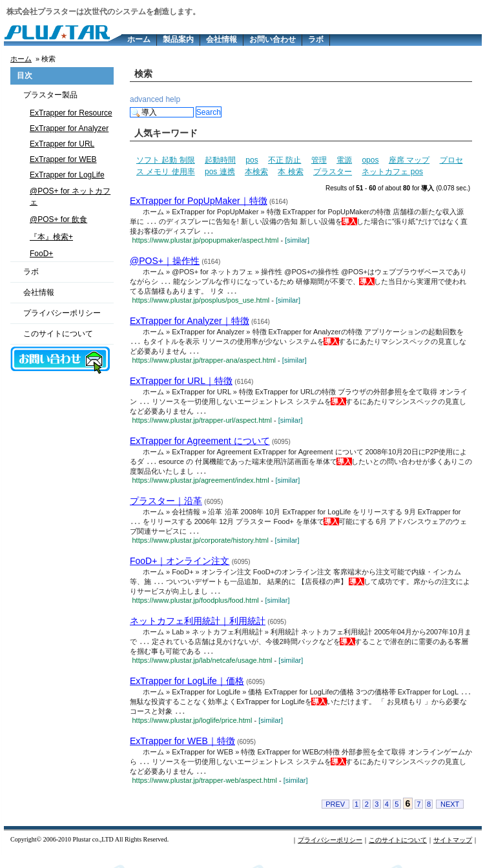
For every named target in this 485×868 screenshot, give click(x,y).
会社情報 (222, 39)
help (173, 99)
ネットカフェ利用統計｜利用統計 (198, 630)
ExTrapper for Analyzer (69, 128)
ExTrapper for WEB (63, 159)
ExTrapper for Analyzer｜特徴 (190, 323)
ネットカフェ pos (392, 172)
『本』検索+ (51, 237)
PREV (335, 817)
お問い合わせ (273, 39)
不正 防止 (284, 160)
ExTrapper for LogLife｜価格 (187, 691)
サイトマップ (453, 853)
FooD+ (41, 254)
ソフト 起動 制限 (166, 160)
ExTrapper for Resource (71, 113)
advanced (147, 99)
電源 (344, 160)
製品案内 (178, 39)
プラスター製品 (50, 95)
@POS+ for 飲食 (58, 219)
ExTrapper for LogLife (67, 175)
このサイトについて (58, 334)
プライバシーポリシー (62, 313)
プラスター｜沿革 (166, 507)
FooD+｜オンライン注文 (180, 569)
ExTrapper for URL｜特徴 (181, 385)
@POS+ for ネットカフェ (70, 197)
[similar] (297, 241)
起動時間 (220, 160)
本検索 (256, 172)
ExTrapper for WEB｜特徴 (182, 752)
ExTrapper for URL (62, 144)
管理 (319, 160)
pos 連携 (220, 172)
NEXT (450, 817)
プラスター (333, 172)
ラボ (316, 39)
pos (252, 160)
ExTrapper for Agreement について (200, 446)
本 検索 (290, 172)
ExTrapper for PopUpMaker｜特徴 (199, 201)
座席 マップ (409, 160)
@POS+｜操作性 (165, 262)
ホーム (139, 39)
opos (370, 160)
